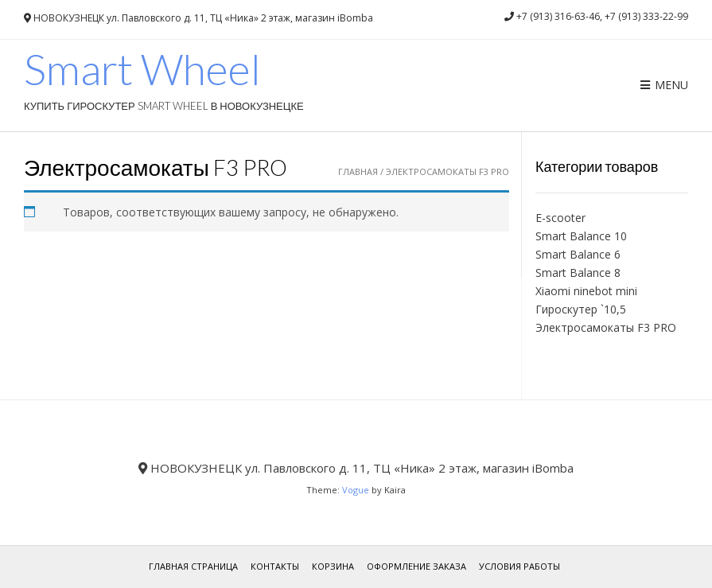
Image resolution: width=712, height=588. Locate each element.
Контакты (275, 566)
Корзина (333, 566)
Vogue (356, 490)
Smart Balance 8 (578, 273)
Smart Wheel (142, 69)
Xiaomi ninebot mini (586, 291)
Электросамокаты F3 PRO (606, 327)
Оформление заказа (416, 566)
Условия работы (519, 566)
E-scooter (560, 218)
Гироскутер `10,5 (581, 309)
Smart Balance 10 (581, 236)
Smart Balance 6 (578, 254)
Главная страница (193, 566)
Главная (358, 171)
